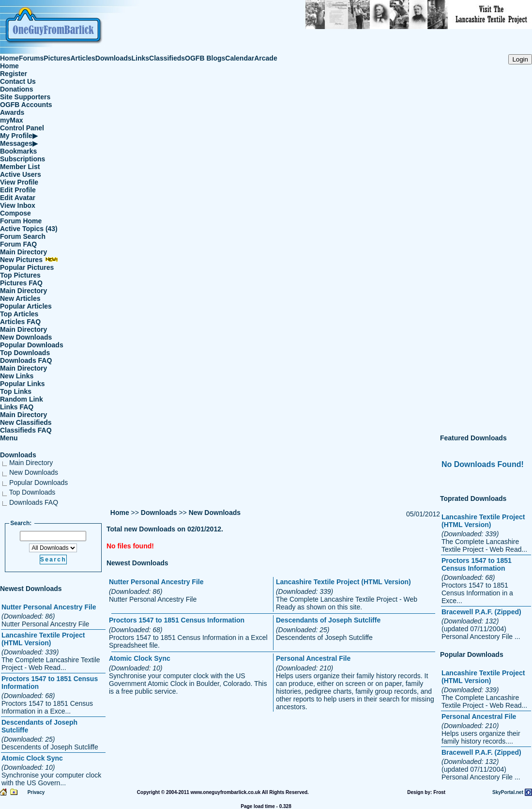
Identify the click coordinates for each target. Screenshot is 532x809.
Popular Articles (26, 306)
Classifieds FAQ (26, 430)
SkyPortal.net (508, 792)
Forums (31, 58)
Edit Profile (18, 190)
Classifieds (167, 58)
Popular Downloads (32, 345)
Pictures (57, 58)
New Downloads (26, 337)
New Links (17, 376)
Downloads (114, 58)
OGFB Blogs (205, 58)
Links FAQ (17, 407)
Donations (16, 89)
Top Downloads (25, 353)
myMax (11, 120)
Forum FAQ (18, 244)
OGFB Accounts (26, 105)
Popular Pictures (27, 267)
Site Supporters (25, 97)
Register (14, 74)
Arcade (266, 58)
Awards (12, 112)
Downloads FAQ (26, 360)
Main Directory (23, 252)
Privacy (36, 792)
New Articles (20, 298)
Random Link (22, 399)
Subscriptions (23, 159)
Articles (83, 58)
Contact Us (18, 81)
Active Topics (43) (29, 229)
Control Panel (22, 128)
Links (141, 58)
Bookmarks (18, 151)
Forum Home (21, 221)
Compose (15, 213)
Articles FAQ (20, 322)
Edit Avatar (18, 198)
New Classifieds (26, 422)
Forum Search (23, 236)
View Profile (19, 182)
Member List (20, 167)
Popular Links (23, 384)
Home (9, 58)
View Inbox (18, 205)
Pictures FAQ (21, 283)
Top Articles (19, 314)
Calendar (240, 58)
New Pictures (29, 260)
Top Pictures (20, 275)
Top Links (16, 391)
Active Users (21, 174)
